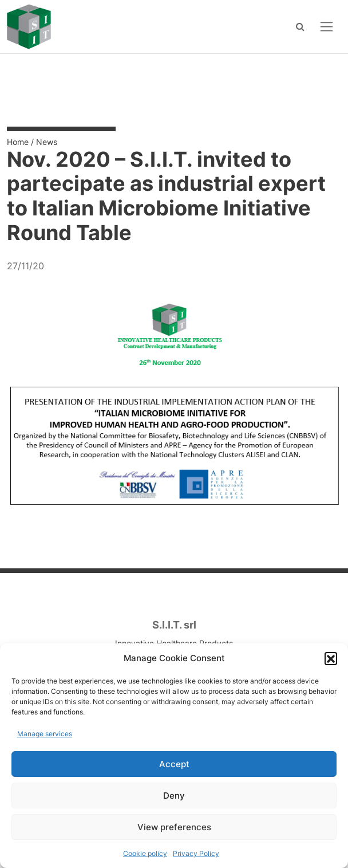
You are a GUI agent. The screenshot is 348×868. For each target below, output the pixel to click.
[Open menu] (327, 27)
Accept (174, 764)
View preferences (174, 827)
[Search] (300, 26)
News (47, 142)
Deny (174, 796)
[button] (331, 658)
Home (18, 142)
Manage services (45, 734)
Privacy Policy (196, 853)
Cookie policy (145, 853)
